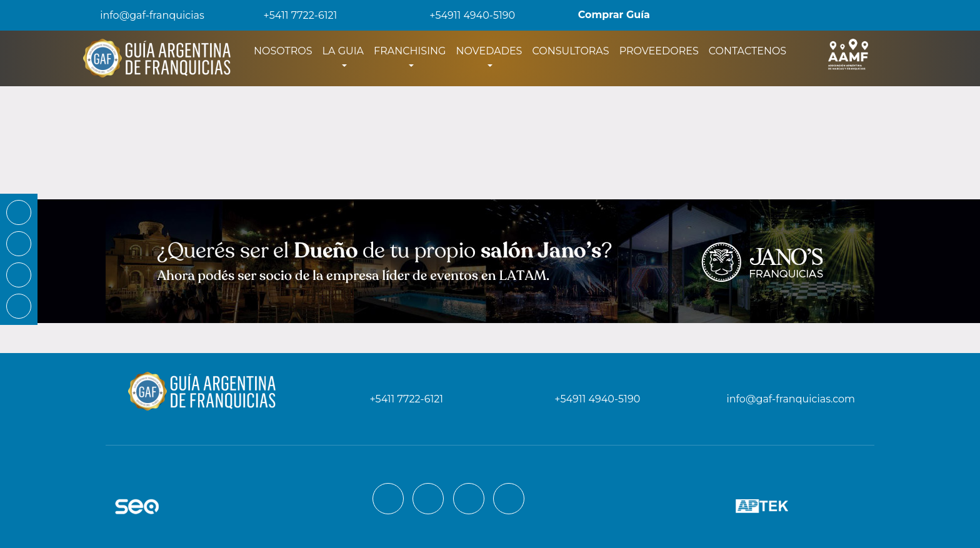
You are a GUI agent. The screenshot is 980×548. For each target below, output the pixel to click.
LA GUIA (343, 51)
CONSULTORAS (570, 51)
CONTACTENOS (747, 51)
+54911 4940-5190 (463, 15)
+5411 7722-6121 (292, 15)
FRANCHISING (410, 51)
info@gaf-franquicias (142, 15)
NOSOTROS (286, 50)
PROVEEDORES (659, 51)
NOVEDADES (489, 51)
